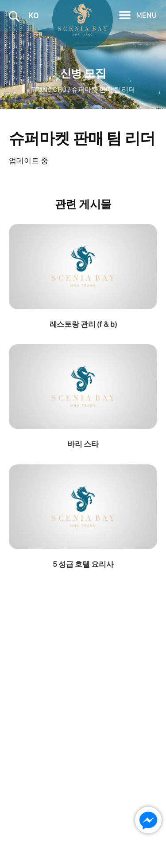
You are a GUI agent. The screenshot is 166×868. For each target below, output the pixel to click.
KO (33, 15)
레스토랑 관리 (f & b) (83, 324)
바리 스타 (83, 444)
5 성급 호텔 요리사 (83, 564)
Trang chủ (49, 90)
